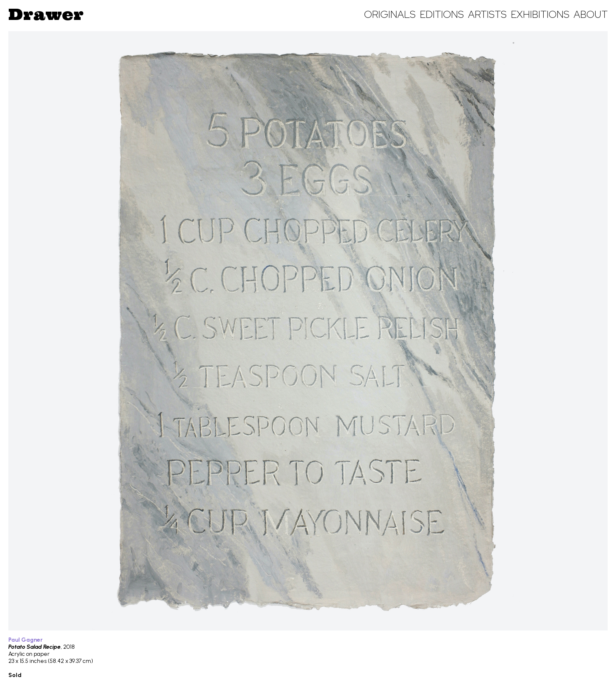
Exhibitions (540, 14)
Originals (390, 14)
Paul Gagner (26, 640)
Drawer (46, 14)
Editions (442, 14)
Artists (487, 14)
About (591, 14)
